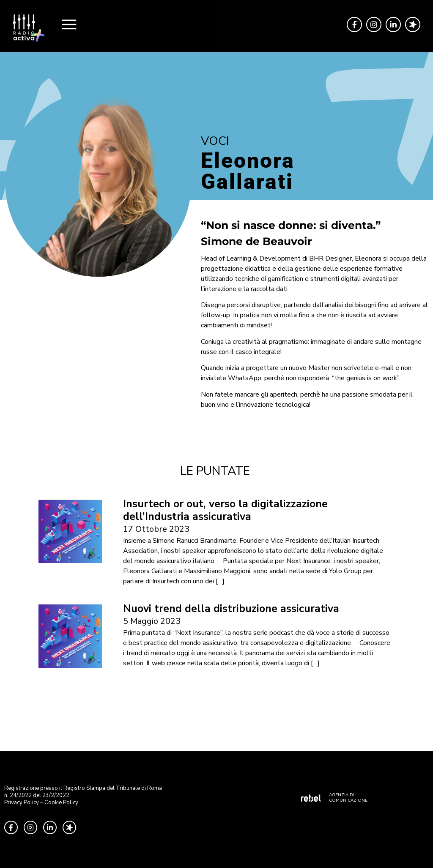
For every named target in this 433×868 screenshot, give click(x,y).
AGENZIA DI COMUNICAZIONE (348, 798)
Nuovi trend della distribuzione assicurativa (231, 609)
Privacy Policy (22, 803)
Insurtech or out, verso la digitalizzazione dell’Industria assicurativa (225, 510)
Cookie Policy (61, 803)
